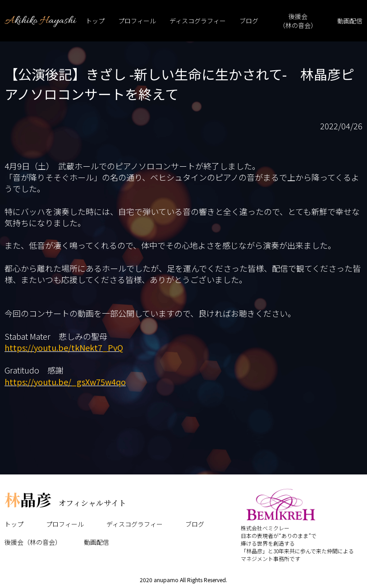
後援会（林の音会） (298, 21)
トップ (95, 21)
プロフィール (137, 21)
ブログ (249, 21)
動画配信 (350, 21)
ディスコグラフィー (198, 21)
